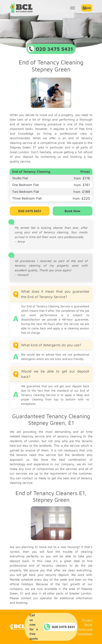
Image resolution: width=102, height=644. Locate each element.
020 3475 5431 (30, 211)
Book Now (72, 211)
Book (87, 8)
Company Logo (21, 8)
